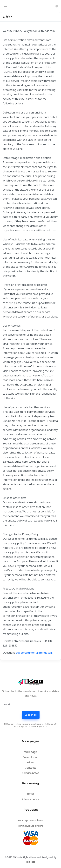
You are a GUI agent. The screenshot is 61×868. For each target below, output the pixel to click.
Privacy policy (30, 799)
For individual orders (31, 826)
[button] (57, 6)
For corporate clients (30, 820)
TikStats (30, 862)
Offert (30, 794)
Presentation (31, 757)
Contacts (30, 768)
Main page (30, 752)
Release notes (30, 773)
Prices (30, 763)
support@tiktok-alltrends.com (34, 653)
